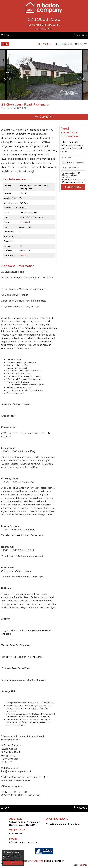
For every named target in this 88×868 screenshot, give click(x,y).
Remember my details (73, 182)
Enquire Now (73, 187)
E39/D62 (23, 256)
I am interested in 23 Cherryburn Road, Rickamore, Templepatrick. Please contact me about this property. (73, 175)
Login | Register (80, 865)
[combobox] (66, 163)
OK (13, 863)
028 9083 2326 (44, 19)
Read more (7, 859)
